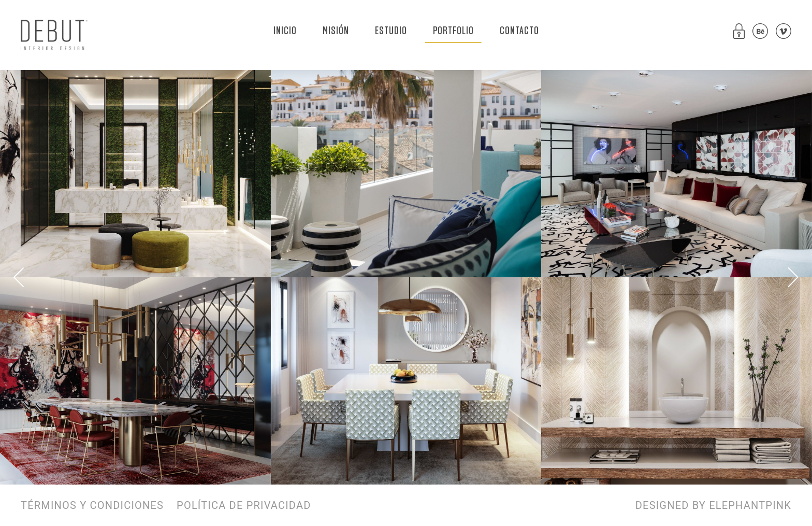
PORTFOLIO (453, 31)
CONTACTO (519, 31)
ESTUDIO (391, 31)
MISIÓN (336, 31)
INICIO (285, 31)
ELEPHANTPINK (750, 505)
